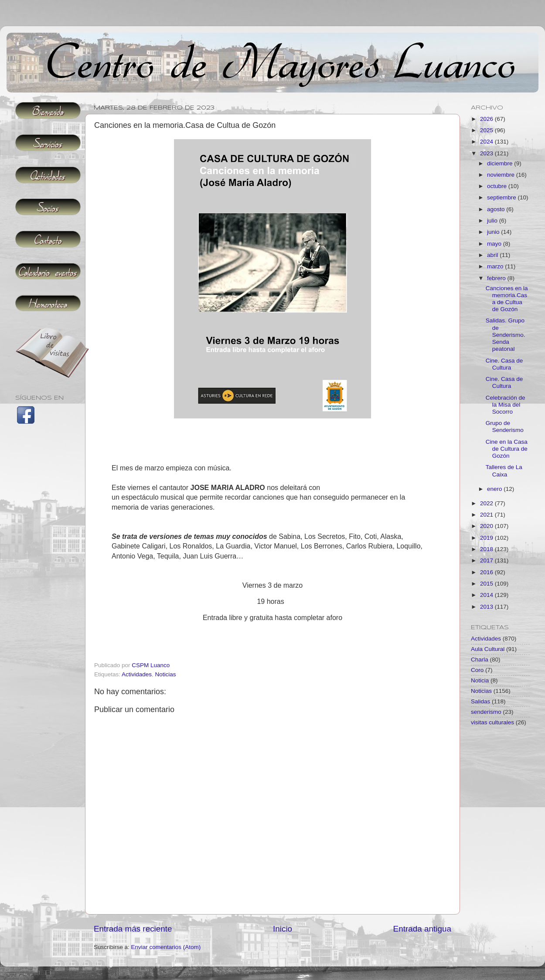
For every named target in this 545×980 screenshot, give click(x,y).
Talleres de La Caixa (504, 471)
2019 (487, 538)
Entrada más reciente (133, 929)
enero (495, 489)
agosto (497, 209)
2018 (487, 549)
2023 (487, 153)
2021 (487, 515)
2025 (487, 130)
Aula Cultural (488, 649)
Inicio (283, 929)
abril (493, 255)
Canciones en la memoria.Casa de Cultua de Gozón (507, 299)
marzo (496, 266)
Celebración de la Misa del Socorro (506, 405)
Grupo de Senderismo (505, 427)
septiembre (502, 197)
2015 (487, 584)
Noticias (166, 674)
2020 (487, 526)
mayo (495, 244)
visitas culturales (492, 722)
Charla (480, 660)
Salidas (480, 701)
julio (493, 221)
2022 (487, 503)
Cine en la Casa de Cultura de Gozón (507, 449)
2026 (487, 119)
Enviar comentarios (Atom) (166, 947)
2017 (487, 560)
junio (494, 232)
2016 (487, 572)
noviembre (502, 175)
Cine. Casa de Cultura (504, 364)
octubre (498, 186)
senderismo (486, 712)
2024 (487, 142)
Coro (477, 670)
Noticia (480, 680)
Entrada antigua (422, 929)
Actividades (137, 674)
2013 (487, 607)
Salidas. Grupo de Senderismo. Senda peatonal (506, 335)
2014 (487, 595)
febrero (497, 278)
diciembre (501, 163)
